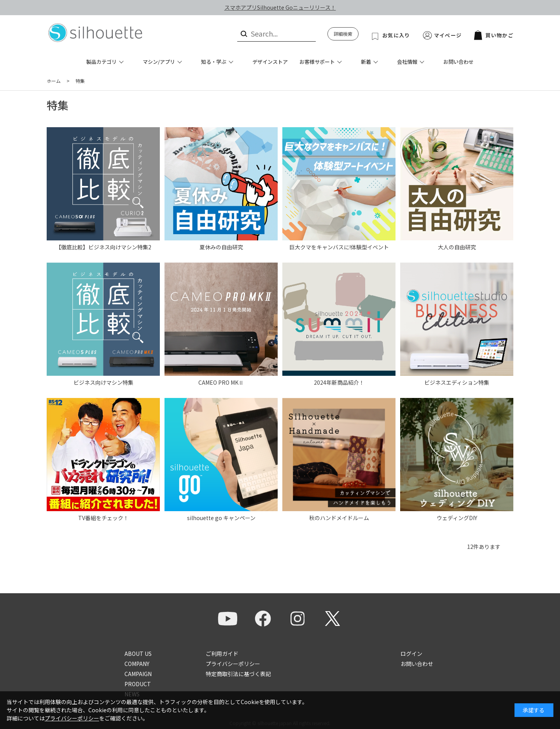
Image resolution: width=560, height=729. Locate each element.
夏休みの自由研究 (221, 247)
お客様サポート (317, 62)
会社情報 (407, 62)
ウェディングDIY (457, 518)
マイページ (448, 35)
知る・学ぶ (214, 62)
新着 (366, 62)
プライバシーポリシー (233, 664)
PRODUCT (138, 684)
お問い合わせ (458, 62)
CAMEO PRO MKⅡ (221, 382)
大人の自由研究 (457, 247)
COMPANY (137, 664)
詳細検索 (343, 34)
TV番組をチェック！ (103, 518)
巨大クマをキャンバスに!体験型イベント (339, 247)
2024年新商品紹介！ (339, 382)
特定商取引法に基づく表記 (238, 674)
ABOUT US (138, 654)
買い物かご (494, 35)
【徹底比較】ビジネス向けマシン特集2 (103, 247)
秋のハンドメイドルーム (339, 518)
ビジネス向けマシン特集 (103, 382)
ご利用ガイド (222, 654)
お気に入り (396, 35)
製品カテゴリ (101, 62)
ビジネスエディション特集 (457, 382)
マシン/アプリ (159, 62)
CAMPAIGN (138, 674)
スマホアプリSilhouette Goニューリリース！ (280, 7)
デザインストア (270, 62)
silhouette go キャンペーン (221, 518)
